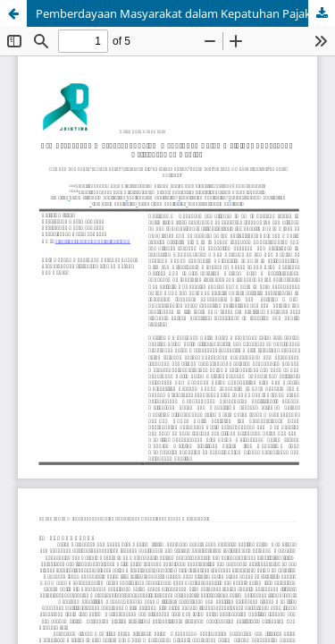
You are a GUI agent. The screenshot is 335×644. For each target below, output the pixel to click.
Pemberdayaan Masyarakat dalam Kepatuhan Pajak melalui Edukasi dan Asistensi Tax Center (185, 13)
